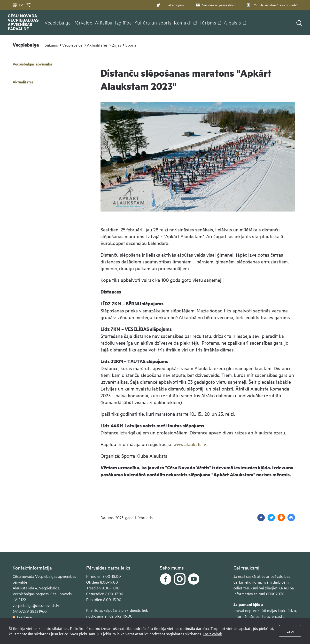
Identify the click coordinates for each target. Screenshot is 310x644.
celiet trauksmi (246, 588)
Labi (290, 631)
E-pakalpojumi (170, 5)
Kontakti (183, 22)
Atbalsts (232, 22)
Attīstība (104, 22)
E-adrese (22, 617)
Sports (131, 45)
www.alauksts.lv (190, 444)
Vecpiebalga (58, 22)
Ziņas (116, 45)
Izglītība (124, 22)
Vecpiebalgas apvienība (32, 64)
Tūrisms (208, 22)
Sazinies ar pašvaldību (215, 5)
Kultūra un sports (153, 22)
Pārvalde (83, 22)
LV (18, 5)
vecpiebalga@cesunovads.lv (36, 605)
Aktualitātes (97, 45)
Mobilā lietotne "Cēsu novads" (271, 5)
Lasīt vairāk (212, 634)
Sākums (51, 45)
